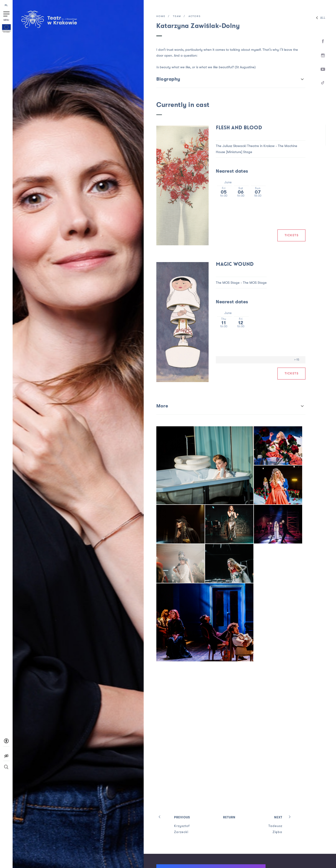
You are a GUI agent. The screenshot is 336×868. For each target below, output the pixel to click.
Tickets (292, 235)
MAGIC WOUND (235, 265)
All (320, 18)
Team (177, 16)
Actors (195, 16)
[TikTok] (323, 84)
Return (229, 818)
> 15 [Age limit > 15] (297, 360)
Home (161, 16)
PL (6, 5)
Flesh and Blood (239, 128)
